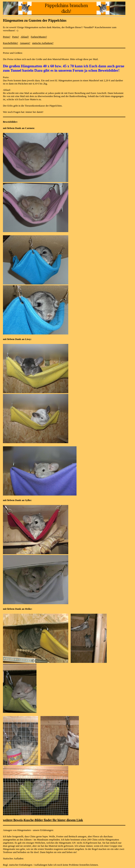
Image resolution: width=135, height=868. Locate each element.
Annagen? (25, 43)
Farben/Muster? (39, 37)
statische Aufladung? (43, 43)
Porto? (16, 37)
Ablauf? (25, 37)
